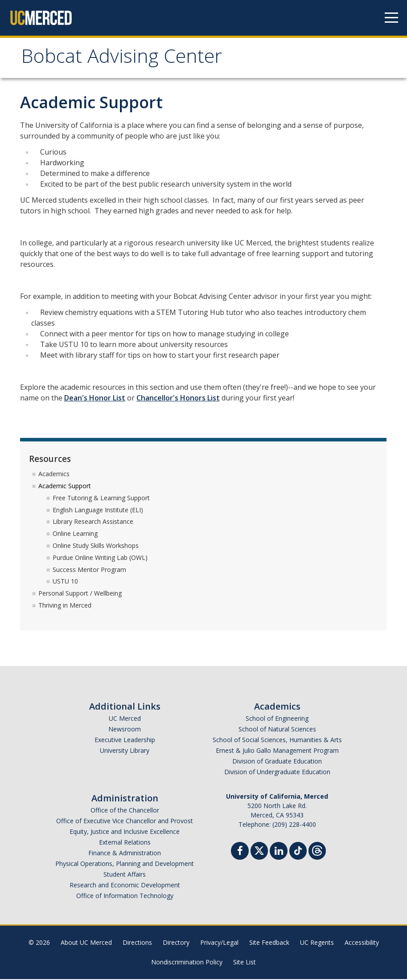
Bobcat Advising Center (126, 59)
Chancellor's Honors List (178, 399)
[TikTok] (298, 851)
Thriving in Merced (65, 606)
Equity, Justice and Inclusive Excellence (125, 832)
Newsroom (125, 730)
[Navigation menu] (391, 18)
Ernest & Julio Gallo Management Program (277, 751)
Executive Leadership (125, 741)
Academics (54, 475)
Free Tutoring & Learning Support (101, 499)
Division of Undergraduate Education (277, 773)
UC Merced (125, 719)
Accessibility (362, 943)
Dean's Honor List (95, 399)
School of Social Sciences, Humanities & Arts (277, 741)
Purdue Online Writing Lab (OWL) (100, 558)
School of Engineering (277, 719)
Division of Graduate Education (277, 762)
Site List (245, 963)
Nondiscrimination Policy (187, 963)
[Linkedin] (279, 853)
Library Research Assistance (93, 523)
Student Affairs (125, 875)
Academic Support (65, 487)
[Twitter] (259, 851)
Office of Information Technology (125, 896)
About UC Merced (86, 943)
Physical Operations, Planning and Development (125, 864)
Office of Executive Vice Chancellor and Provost (125, 822)
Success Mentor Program (89, 570)
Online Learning (75, 534)
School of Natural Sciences (277, 730)
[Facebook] (240, 853)
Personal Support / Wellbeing (80, 594)
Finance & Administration (125, 854)
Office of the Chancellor (125, 811)
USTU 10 (65, 582)
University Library (125, 751)
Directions (137, 943)
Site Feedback (269, 943)
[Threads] (317, 851)
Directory (176, 943)
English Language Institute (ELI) (98, 511)
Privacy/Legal (219, 943)
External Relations (125, 843)
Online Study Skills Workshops (96, 546)
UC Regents (317, 943)
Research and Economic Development (125, 886)
